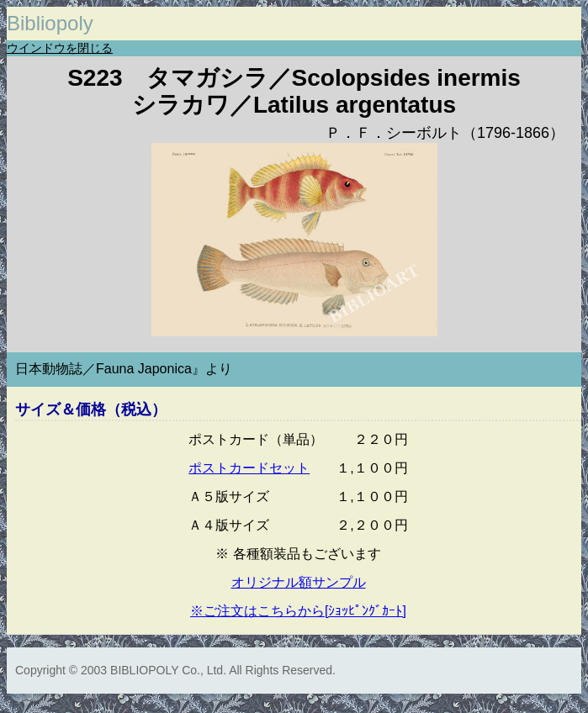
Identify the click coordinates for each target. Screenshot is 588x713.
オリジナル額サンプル (299, 582)
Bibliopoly (50, 23)
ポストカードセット (249, 468)
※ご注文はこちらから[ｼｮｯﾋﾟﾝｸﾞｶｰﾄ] (298, 611)
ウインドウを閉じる (60, 48)
